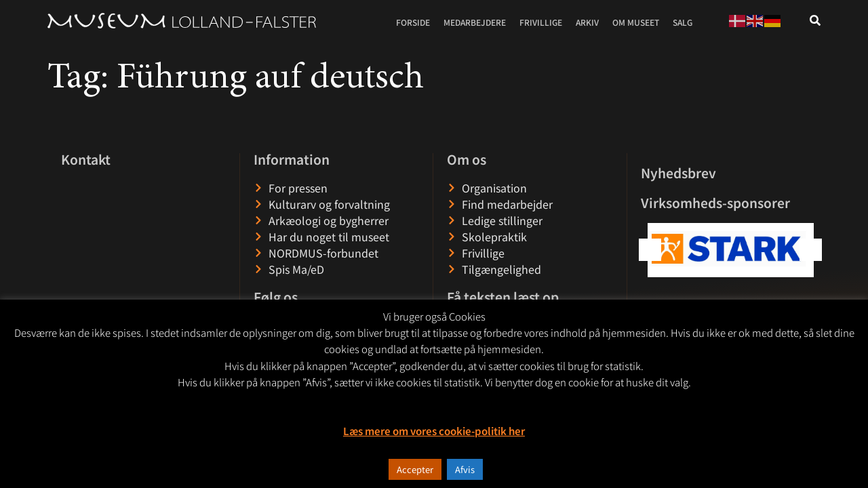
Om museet (636, 22)
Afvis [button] (465, 469)
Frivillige (541, 22)
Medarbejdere (475, 22)
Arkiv (587, 22)
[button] (811, 250)
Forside (413, 22)
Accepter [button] (415, 469)
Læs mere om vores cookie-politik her (434, 431)
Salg (683, 22)
